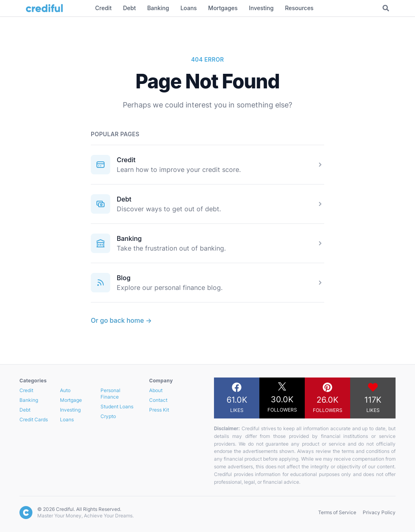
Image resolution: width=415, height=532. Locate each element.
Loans (67, 419)
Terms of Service (337, 512)
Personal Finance (110, 394)
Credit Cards (34, 419)
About (156, 390)
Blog (124, 278)
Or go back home (121, 320)
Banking (129, 238)
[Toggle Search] (386, 8)
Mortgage (71, 400)
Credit (126, 160)
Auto (65, 390)
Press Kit (159, 410)
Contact (158, 400)
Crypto (108, 416)
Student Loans (117, 407)
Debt (124, 199)
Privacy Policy (379, 512)
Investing (70, 410)
